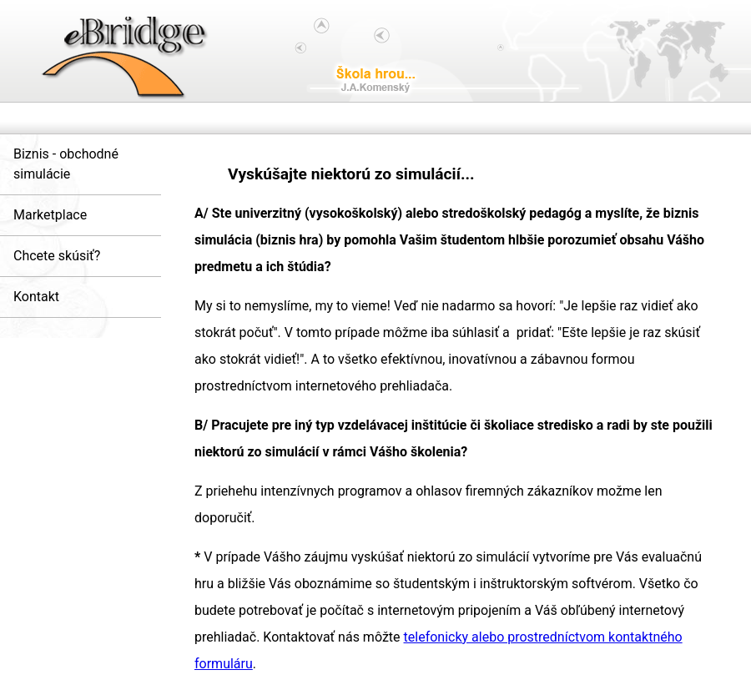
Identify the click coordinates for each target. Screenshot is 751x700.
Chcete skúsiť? (57, 256)
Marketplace (50, 215)
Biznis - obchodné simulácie (66, 164)
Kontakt (36, 297)
